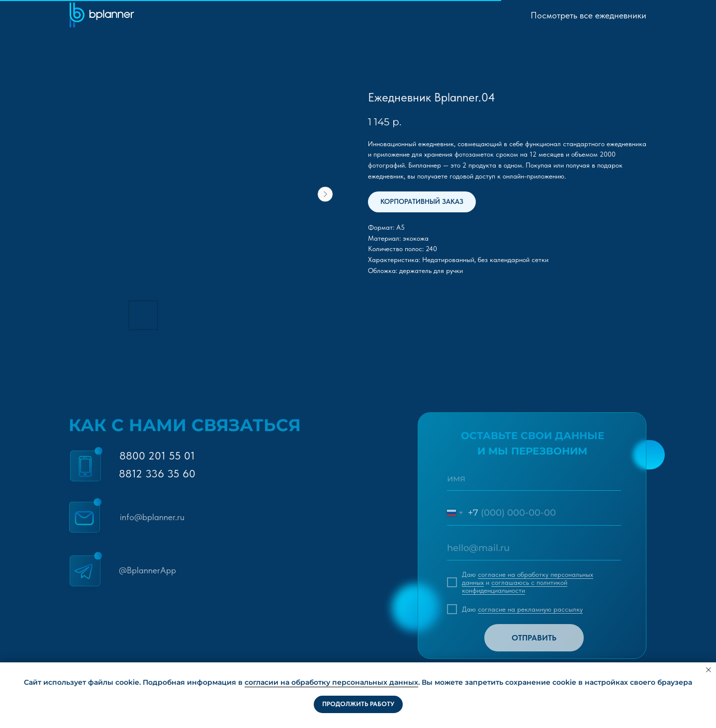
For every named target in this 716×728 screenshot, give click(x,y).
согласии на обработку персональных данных (331, 682)
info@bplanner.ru (152, 517)
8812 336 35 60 (157, 473)
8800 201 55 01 (157, 455)
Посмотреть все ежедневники (588, 15)
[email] (534, 548)
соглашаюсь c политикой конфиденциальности (515, 586)
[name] (534, 478)
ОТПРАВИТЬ (534, 638)
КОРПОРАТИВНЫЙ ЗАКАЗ (422, 201)
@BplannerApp (147, 570)
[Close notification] (709, 670)
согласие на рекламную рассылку (530, 609)
